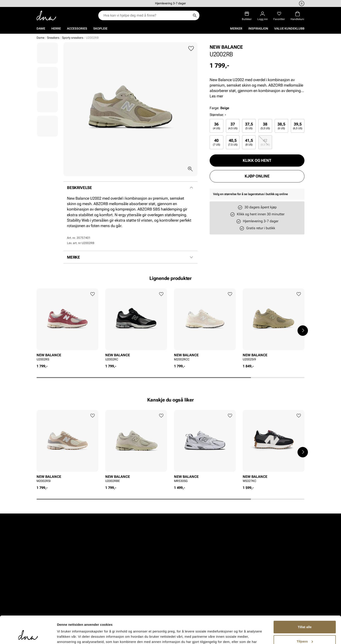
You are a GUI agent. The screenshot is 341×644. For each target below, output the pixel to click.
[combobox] (147, 15)
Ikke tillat (305, 632)
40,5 (233, 142)
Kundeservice (138, 582)
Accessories (77, 28)
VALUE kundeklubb (289, 28)
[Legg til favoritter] (191, 49)
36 (216, 126)
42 (265, 142)
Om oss (184, 582)
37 (233, 126)
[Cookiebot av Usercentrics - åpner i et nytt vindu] (28, 636)
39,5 (298, 126)
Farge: (219, 108)
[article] (67, 326)
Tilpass (305, 618)
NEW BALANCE (226, 47)
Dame (41, 28)
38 (265, 126)
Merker (236, 28)
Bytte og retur (138, 590)
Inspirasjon (258, 28)
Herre (56, 28)
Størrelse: (217, 115)
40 (216, 142)
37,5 (249, 126)
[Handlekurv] (297, 16)
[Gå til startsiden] (46, 16)
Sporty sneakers (73, 38)
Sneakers (53, 38)
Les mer (216, 96)
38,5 (281, 126)
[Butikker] (247, 16)
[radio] (216, 126)
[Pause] (301, 3)
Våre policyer (238, 590)
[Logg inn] (262, 16)
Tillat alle (305, 603)
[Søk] (195, 15)
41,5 (249, 142)
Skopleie (100, 28)
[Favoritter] (279, 16)
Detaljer (63, 635)
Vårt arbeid (237, 582)
